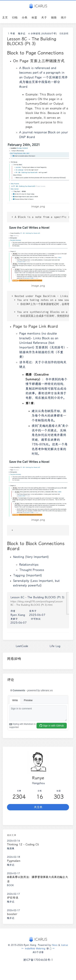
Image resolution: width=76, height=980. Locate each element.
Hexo (55, 945)
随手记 (22, 33)
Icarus (64, 945)
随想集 (11, 848)
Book (10, 885)
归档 (15, 18)
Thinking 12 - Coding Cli (23, 844)
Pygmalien (14, 861)
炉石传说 (13, 898)
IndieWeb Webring (35, 948)
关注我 (38, 807)
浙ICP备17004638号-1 (38, 960)
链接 (54, 18)
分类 (24, 18)
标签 (34, 18)
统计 (64, 18)
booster (12, 914)
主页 (5, 18)
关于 (44, 18)
